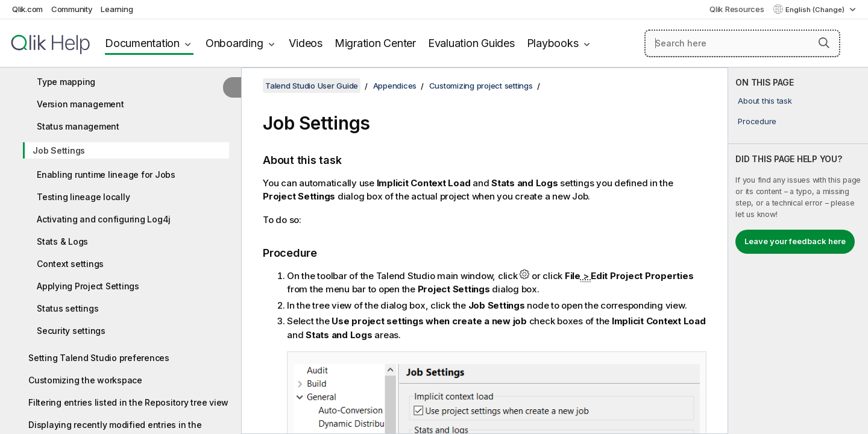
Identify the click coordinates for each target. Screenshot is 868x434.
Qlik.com (27, 9)
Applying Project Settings (88, 286)
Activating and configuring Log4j (104, 219)
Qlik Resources (737, 9)
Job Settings (59, 150)
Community (72, 9)
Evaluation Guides (471, 43)
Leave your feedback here (795, 241)
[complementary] (798, 251)
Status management (78, 126)
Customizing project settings (481, 86)
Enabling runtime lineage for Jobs (106, 175)
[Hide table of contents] (232, 87)
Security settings (71, 331)
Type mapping (66, 82)
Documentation (142, 43)
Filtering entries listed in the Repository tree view (128, 402)
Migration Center (375, 43)
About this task (765, 101)
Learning (117, 9)
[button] (824, 43)
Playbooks (553, 43)
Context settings (70, 264)
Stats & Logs (62, 241)
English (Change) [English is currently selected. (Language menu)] (816, 10)
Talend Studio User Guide (312, 86)
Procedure (757, 121)
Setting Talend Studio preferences (99, 358)
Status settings (68, 308)
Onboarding (234, 43)
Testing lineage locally (83, 197)
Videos (306, 43)
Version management (80, 104)
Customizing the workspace (85, 380)
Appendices (395, 86)
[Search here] (742, 43)
